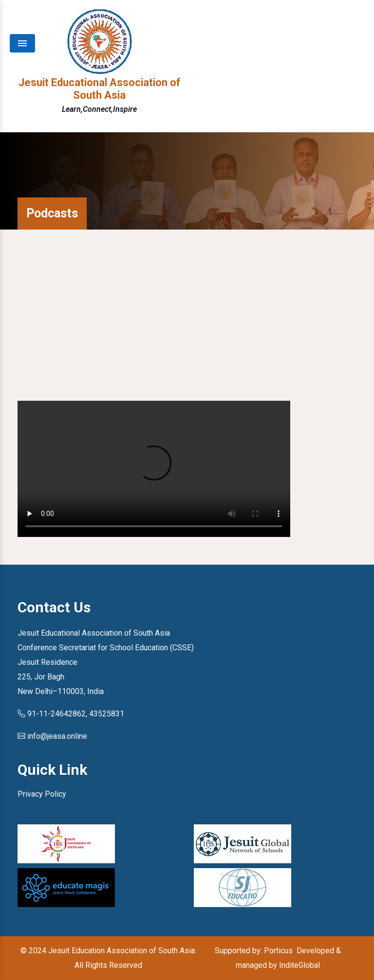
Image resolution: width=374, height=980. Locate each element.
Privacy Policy (42, 794)
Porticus (278, 951)
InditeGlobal (299, 965)
